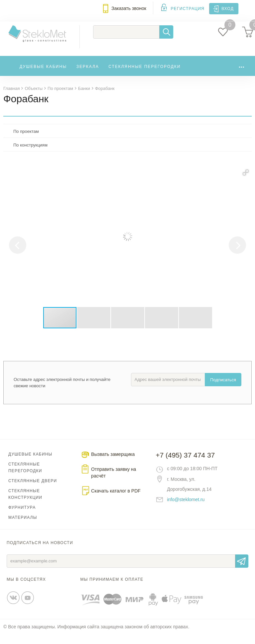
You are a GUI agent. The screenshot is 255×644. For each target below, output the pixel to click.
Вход (228, 9)
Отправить (242, 571)
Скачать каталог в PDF (116, 500)
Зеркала (88, 76)
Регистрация (188, 9)
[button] (246, 182)
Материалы (23, 527)
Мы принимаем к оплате (112, 589)
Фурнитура (22, 517)
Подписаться (223, 389)
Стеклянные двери (33, 490)
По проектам (26, 141)
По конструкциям (30, 155)
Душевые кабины (43, 76)
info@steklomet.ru (186, 509)
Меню (9, 12)
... (241, 74)
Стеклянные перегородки (144, 76)
